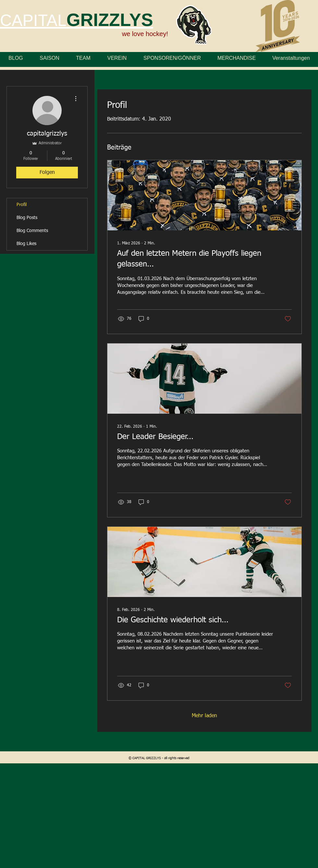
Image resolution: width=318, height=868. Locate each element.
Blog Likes (26, 244)
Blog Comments (32, 231)
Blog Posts (27, 218)
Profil (22, 205)
